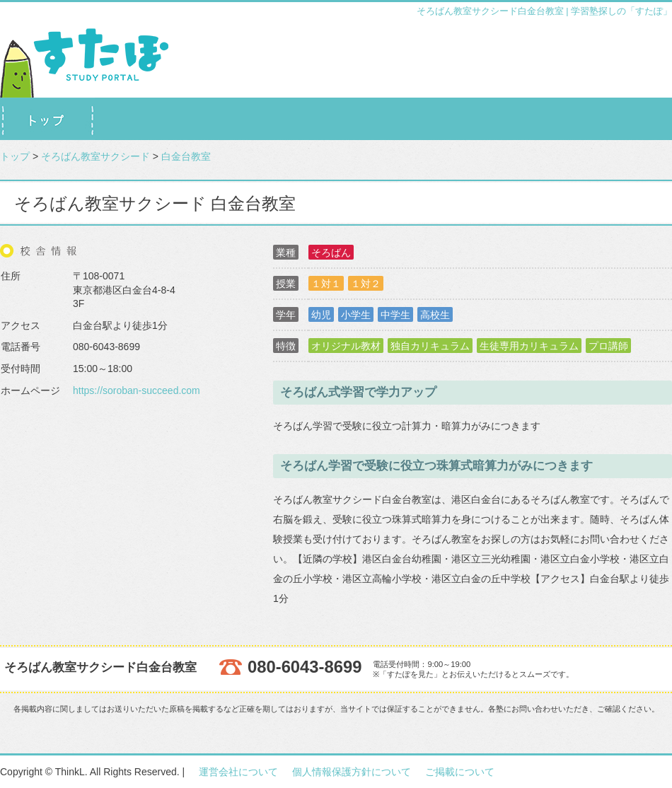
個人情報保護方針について (352, 772)
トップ (15, 156)
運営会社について (238, 772)
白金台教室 (186, 156)
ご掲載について (460, 772)
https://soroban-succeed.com (137, 390)
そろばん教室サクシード (95, 156)
